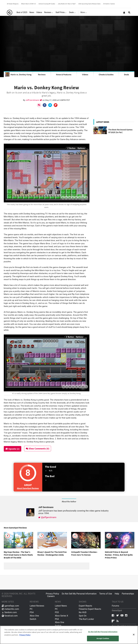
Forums (115, 606)
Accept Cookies (103, 638)
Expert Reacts (85, 606)
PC (31, 609)
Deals (126, 74)
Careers (51, 596)
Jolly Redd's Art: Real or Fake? (67, 4)
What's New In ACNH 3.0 (28, 4)
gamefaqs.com (10, 606)
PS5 (57, 612)
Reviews (42, 74)
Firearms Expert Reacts (90, 609)
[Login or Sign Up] (124, 12)
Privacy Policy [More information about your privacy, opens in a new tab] (25, 635)
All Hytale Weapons (13, 4)
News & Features (64, 74)
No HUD (83, 612)
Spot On (83, 616)
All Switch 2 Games (109, 4)
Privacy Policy (52, 594)
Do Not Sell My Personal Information (79, 594)
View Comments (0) (38, 449)
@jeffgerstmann (47, 517)
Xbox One (34, 616)
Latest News (61, 606)
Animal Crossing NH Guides (47, 4)
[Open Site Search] (129, 12)
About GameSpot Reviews (28, 488)
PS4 (32, 612)
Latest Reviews (37, 606)
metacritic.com (10, 609)
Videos (85, 74)
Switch (33, 619)
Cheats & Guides (106, 74)
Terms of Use (106, 594)
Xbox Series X (62, 616)
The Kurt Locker (86, 619)
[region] (69, 635)
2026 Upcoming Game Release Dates (89, 4)
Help (117, 594)
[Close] (134, 635)
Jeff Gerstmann (33, 100)
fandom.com (9, 612)
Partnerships (128, 594)
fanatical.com (10, 616)
